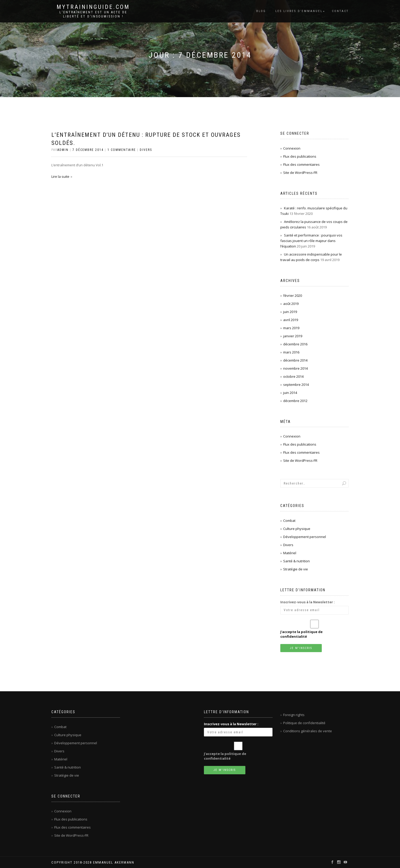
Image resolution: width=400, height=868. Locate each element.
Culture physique (297, 529)
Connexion (292, 148)
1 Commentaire (122, 150)
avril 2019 (291, 320)
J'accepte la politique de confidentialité (301, 634)
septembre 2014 (296, 385)
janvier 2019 (293, 336)
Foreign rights (294, 715)
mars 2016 (291, 352)
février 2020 (293, 296)
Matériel (290, 553)
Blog (261, 11)
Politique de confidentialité (304, 723)
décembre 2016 (295, 344)
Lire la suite (60, 176)
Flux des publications (300, 156)
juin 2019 (290, 312)
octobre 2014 (293, 376)
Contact (340, 11)
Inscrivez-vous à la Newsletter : (308, 602)
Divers (146, 150)
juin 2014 (290, 393)
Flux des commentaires (301, 164)
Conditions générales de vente (308, 731)
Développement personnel (305, 537)
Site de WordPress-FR (300, 173)
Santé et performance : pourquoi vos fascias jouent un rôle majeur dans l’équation (311, 241)
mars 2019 (291, 328)
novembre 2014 (295, 368)
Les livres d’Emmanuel (299, 11)
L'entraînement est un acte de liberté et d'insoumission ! (93, 14)
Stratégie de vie (296, 569)
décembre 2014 (295, 360)
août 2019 (291, 304)
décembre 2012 (295, 401)
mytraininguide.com (93, 7)
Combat (289, 521)
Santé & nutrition (296, 561)
